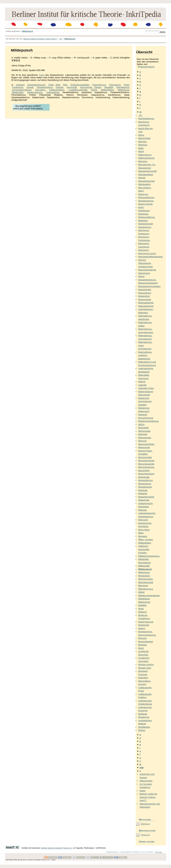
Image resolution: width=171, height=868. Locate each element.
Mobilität (142, 605)
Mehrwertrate (145, 438)
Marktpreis (143, 214)
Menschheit (144, 471)
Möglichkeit (144, 625)
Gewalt (30, 87)
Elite (65, 85)
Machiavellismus (146, 118)
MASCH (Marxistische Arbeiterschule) (145, 263)
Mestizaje (143, 490)
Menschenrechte (146, 461)
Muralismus (144, 717)
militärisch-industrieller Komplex (144, 549)
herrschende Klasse (90, 87)
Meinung (142, 441)
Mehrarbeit (143, 428)
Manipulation (144, 184)
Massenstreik (145, 299)
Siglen (143, 791)
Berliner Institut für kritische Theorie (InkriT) (40, 39)
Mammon (143, 161)
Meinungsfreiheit (146, 444)
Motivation (143, 678)
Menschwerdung (146, 474)
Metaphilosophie (146, 497)
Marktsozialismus (147, 217)
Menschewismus (146, 467)
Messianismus (145, 487)
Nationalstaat (53, 92)
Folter (127, 85)
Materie (142, 382)
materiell (142, 385)
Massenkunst (145, 293)
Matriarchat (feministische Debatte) (145, 401)
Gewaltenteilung (45, 87)
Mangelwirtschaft (146, 181)
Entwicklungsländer (80, 85)
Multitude (143, 714)
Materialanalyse (146, 306)
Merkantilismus (145, 480)
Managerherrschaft (147, 171)
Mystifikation (144, 727)
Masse (141, 276)
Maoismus (143, 194)
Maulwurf (143, 415)
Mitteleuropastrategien (149, 596)
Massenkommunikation (149, 286)
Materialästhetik (146, 303)
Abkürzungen (146, 781)
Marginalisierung (146, 197)
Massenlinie (144, 296)
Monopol (142, 638)
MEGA (141, 424)
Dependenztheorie (36, 85)
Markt (141, 207)
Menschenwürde (146, 464)
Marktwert (143, 221)
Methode (142, 510)
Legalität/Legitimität (78, 90)
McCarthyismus (146, 418)
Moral (141, 648)
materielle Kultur (146, 388)
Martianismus (145, 227)
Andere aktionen (147, 841)
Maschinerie (144, 273)
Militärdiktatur (107, 90)
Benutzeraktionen (147, 830)
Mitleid (141, 592)
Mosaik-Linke (145, 668)
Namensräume (147, 67)
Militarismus (124, 90)
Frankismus (18, 87)
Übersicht (146, 824)
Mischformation (146, 579)
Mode (141, 609)
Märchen (142, 142)
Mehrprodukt (144, 431)
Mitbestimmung (146, 589)
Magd (141, 151)
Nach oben (159, 852)
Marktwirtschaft (145, 224)
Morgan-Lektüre (146, 664)
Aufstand (20, 85)
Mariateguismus (146, 201)
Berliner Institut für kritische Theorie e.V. (57, 848)
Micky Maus (144, 530)
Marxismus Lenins (147, 253)
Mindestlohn (144, 576)
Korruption (40, 90)
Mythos (142, 730)
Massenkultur (145, 290)
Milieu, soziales (146, 540)
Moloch (142, 628)
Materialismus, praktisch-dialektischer (145, 355)
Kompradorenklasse (22, 90)
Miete (141, 533)
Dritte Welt (54, 85)
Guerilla (60, 87)
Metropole (143, 520)
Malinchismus (145, 155)
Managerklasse (146, 174)
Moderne (142, 612)
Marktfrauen (144, 211)
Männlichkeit (144, 138)
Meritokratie (144, 477)
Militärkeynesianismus (149, 556)
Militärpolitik (18, 92)
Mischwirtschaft (146, 582)
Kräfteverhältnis (57, 90)
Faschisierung (99, 85)
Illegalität (109, 87)
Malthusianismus (146, 158)
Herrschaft (72, 87)
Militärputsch (28, 31)
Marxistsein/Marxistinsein (150, 257)
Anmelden (145, 835)
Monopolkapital (145, 642)
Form (42, 75)
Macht (94, 90)
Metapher (143, 493)
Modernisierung (35, 92)
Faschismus (115, 85)
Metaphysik (144, 500)
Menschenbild (145, 457)
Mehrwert (143, 434)
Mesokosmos (145, 484)
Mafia (141, 148)
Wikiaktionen (145, 820)
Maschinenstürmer (147, 270)
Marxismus (143, 250)
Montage (142, 645)
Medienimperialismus (148, 421)
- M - (61, 39)
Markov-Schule (145, 204)
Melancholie (144, 447)
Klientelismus (123, 87)
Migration (143, 536)
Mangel (142, 178)
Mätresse (143, 145)
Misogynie (143, 586)
